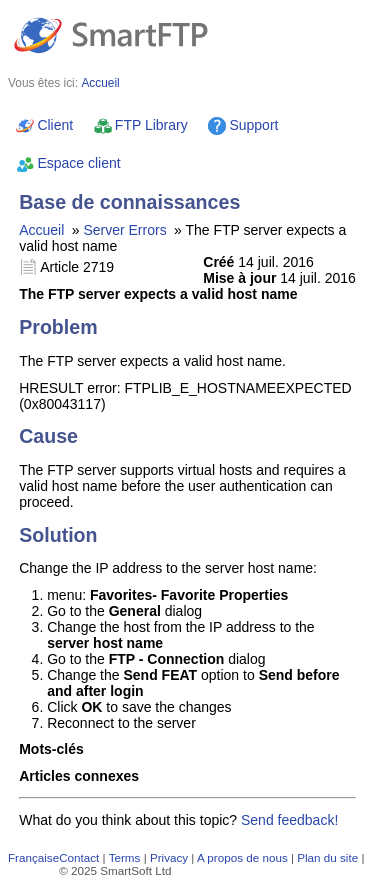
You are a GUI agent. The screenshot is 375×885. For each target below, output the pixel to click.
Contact (79, 857)
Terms (125, 857)
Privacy (169, 857)
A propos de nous (242, 857)
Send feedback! (289, 820)
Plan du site (327, 857)
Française (33, 857)
